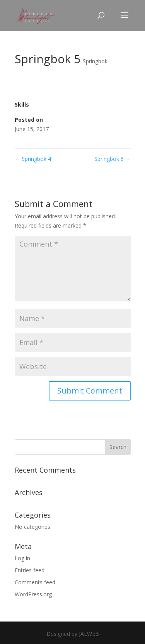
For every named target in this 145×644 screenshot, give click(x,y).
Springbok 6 (113, 159)
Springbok (95, 61)
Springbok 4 (33, 159)
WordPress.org (33, 594)
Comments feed (35, 582)
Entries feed (30, 570)
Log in (22, 558)
